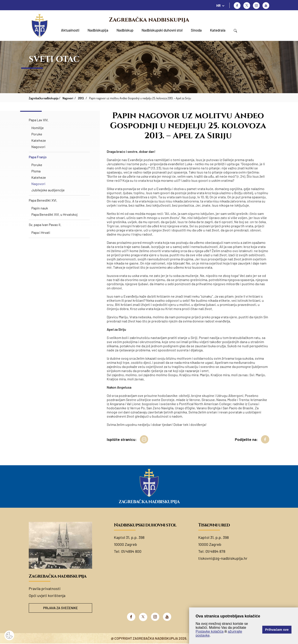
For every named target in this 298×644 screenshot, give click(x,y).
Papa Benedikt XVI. (43, 200)
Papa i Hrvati (41, 232)
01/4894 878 (215, 551)
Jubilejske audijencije (48, 190)
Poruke (37, 134)
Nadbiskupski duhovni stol (162, 30)
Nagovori (38, 147)
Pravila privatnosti (45, 588)
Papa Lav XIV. (39, 120)
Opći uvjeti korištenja (47, 595)
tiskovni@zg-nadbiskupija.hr (223, 558)
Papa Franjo (38, 157)
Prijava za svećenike (61, 608)
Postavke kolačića (210, 631)
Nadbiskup (125, 30)
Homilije (38, 128)
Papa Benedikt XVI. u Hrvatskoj (54, 214)
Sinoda (196, 30)
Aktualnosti (70, 30)
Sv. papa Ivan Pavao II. (45, 225)
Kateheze (39, 140)
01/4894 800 (131, 551)
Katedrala (218, 30)
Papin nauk (40, 208)
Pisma (36, 171)
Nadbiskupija (98, 30)
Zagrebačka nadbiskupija (149, 20)
